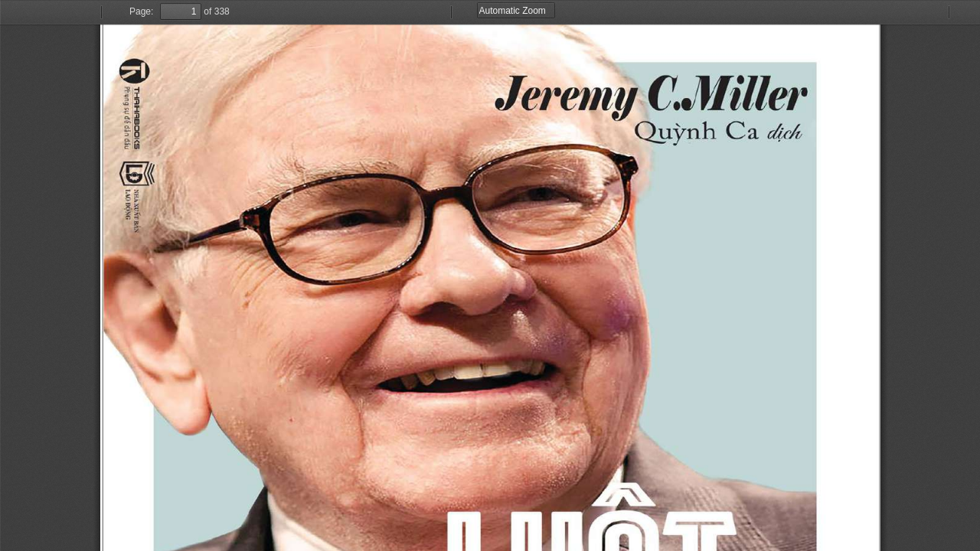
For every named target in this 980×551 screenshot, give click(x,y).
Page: (141, 11)
